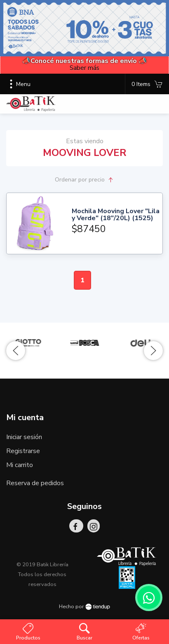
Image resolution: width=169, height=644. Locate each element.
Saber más (84, 68)
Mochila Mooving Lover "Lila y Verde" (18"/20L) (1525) (116, 215)
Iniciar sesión (24, 437)
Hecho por (84, 607)
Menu (18, 84)
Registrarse (23, 451)
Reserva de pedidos (35, 483)
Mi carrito (20, 465)
